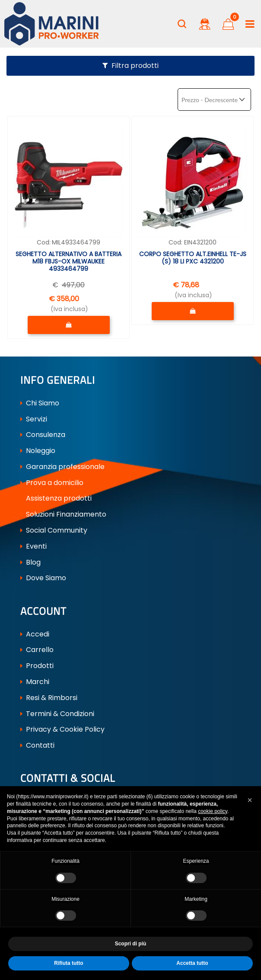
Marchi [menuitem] (35, 683)
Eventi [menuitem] (33, 547)
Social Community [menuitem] (54, 531)
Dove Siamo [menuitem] (43, 579)
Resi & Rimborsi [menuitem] (49, 699)
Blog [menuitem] (30, 563)
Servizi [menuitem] (34, 419)
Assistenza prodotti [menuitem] (56, 499)
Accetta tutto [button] (192, 963)
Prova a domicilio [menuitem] (52, 483)
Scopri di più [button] (131, 944)
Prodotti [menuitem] (37, 667)
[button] (250, 800)
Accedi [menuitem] (35, 635)
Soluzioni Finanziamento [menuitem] (63, 515)
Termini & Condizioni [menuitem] (57, 715)
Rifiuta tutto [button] (68, 963)
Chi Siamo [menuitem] (40, 403)
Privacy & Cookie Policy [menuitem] (62, 731)
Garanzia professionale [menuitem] (62, 467)
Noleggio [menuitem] (38, 451)
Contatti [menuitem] (37, 747)
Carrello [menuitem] (37, 651)
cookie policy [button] (213, 811)
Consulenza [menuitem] (43, 435)
